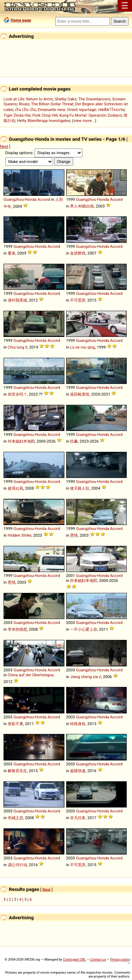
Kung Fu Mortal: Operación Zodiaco (91, 115)
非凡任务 (78, 818)
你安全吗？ (17, 394)
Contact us (98, 959)
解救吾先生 (17, 771)
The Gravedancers (94, 99)
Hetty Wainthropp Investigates (44, 121)
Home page (21, 20)
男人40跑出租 (82, 206)
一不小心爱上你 (84, 629)
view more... (84, 121)
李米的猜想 (17, 629)
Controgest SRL (74, 959)
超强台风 (15, 488)
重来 (12, 253)
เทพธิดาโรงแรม (111, 110)
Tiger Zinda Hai (17, 115)
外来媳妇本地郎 (21, 441)
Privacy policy (120, 959)
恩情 (74, 535)
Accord (44, 199)
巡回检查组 (80, 394)
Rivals (24, 104)
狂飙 (74, 441)
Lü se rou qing (83, 347)
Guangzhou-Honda (20, 199)
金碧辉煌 (78, 253)
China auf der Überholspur (31, 675)
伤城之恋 (15, 818)
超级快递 (78, 771)
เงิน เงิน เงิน (25, 110)
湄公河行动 (17, 865)
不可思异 (78, 300)
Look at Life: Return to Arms (28, 99)
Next (4, 146)
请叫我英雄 (17, 300)
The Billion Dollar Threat (52, 104)
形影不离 (15, 724)
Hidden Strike (20, 535)
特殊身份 (78, 724)
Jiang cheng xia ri (86, 677)
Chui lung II (18, 347)
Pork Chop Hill (45, 115)
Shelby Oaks (65, 99)
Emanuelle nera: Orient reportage (67, 110)
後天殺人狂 (80, 488)
